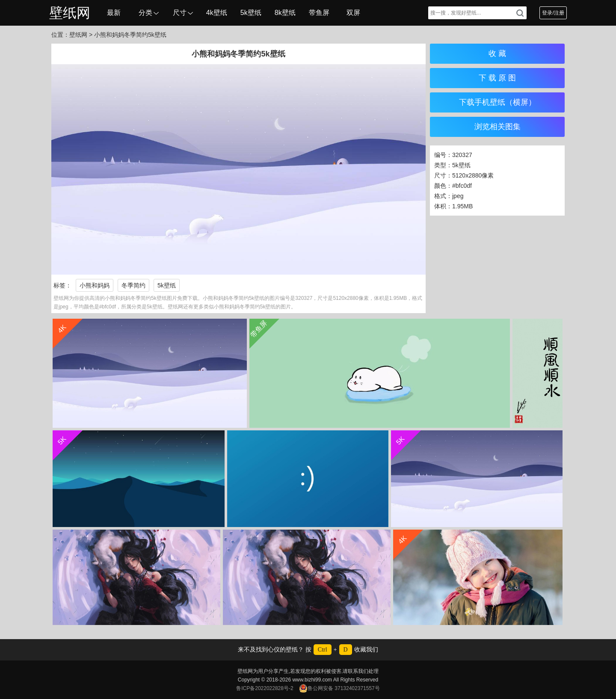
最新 (114, 13)
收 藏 (497, 53)
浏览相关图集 (498, 127)
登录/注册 (553, 13)
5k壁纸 (251, 13)
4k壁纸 (217, 13)
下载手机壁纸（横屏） (498, 102)
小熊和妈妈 (95, 285)
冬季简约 (133, 285)
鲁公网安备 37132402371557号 (339, 688)
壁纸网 (70, 13)
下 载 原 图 (497, 78)
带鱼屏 (319, 13)
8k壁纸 (285, 13)
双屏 (353, 13)
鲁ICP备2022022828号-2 (265, 688)
